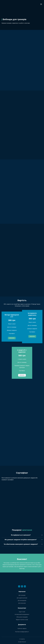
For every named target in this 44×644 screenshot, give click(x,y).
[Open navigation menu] (41, 4)
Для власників (22, 603)
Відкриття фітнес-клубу (22, 620)
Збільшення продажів (22, 617)
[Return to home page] (13, 4)
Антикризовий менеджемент (22, 614)
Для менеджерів (22, 601)
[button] (12, 338)
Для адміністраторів (22, 598)
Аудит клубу (22, 612)
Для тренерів (22, 595)
